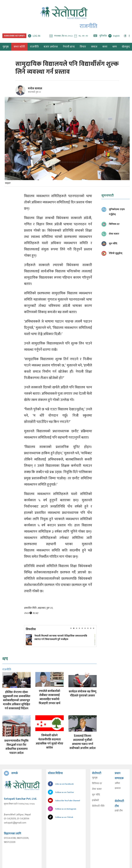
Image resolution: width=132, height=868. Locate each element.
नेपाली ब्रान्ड (69, 47)
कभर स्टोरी (19, 47)
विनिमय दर (97, 783)
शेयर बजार (97, 789)
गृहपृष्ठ (95, 778)
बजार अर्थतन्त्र (51, 47)
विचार (83, 47)
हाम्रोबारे (96, 800)
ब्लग (115, 47)
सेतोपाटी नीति (98, 806)
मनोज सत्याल (35, 89)
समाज (94, 47)
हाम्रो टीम (119, 811)
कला (105, 47)
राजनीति (34, 47)
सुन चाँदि (96, 795)
